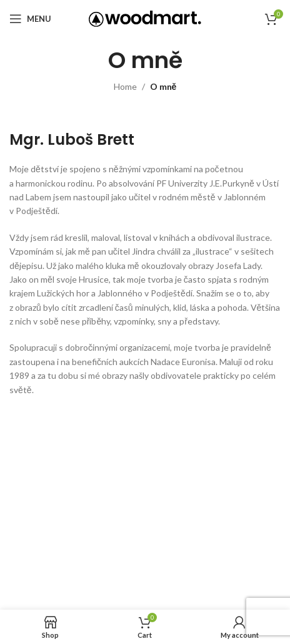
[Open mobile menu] (30, 19)
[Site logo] (145, 18)
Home (125, 86)
